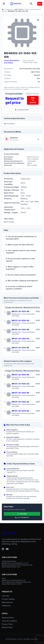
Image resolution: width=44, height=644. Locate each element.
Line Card (6, 596)
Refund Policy (7, 627)
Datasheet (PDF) (22, 110)
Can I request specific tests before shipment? (21, 252)
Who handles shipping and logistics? (23, 281)
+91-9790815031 (22, 517)
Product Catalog (8, 599)
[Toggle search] (31, 4)
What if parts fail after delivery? (21, 245)
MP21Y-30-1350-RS (20, 330)
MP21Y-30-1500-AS (21, 320)
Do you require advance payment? (22, 275)
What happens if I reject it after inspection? (20, 268)
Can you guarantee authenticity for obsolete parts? (21, 238)
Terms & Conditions (9, 621)
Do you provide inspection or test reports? (20, 260)
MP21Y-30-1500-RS (20, 311)
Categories (9, 9)
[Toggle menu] (4, 4)
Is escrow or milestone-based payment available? (19, 288)
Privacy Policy (7, 624)
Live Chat (22, 514)
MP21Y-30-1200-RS (20, 348)
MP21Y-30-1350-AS (20, 339)
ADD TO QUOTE (33, 100)
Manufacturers (7, 602)
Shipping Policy (8, 618)
